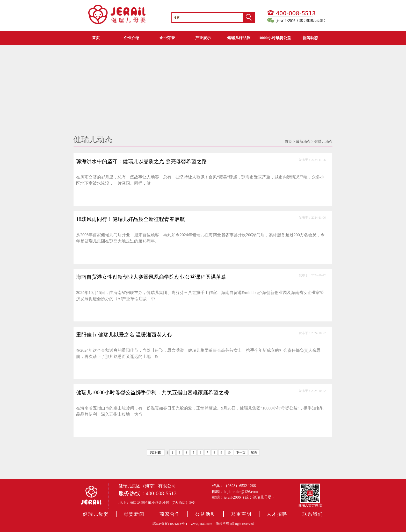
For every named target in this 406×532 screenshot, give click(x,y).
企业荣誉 (167, 38)
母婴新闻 (134, 514)
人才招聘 (277, 514)
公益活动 (206, 514)
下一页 (241, 452)
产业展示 (203, 38)
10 (229, 452)
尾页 (254, 452)
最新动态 (303, 142)
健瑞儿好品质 (239, 38)
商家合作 (170, 514)
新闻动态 (310, 38)
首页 (96, 38)
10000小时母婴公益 (274, 38)
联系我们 (313, 514)
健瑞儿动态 (323, 142)
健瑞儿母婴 (96, 514)
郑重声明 (241, 514)
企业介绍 (132, 38)
